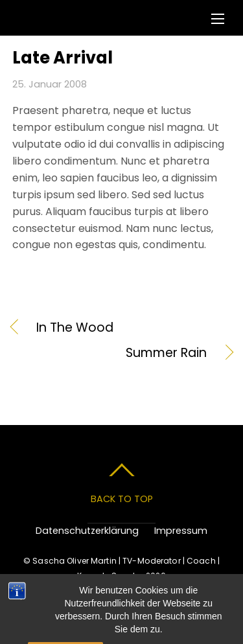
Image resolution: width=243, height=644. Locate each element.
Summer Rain (110, 353)
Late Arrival (63, 58)
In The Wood (75, 328)
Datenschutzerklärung (87, 531)
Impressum (181, 531)
